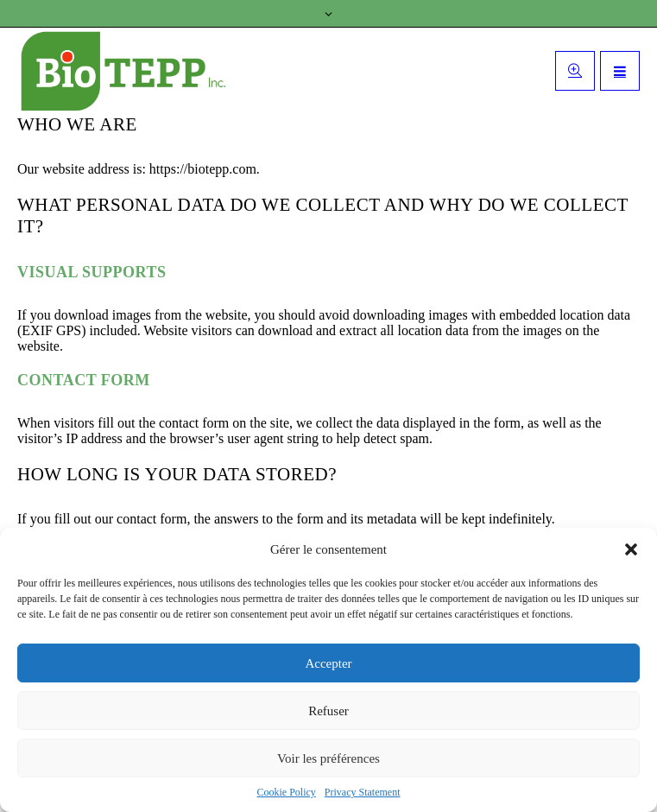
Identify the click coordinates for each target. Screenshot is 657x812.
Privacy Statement (363, 792)
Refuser (328, 711)
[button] (631, 549)
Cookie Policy (287, 792)
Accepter (328, 663)
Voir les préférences (328, 758)
